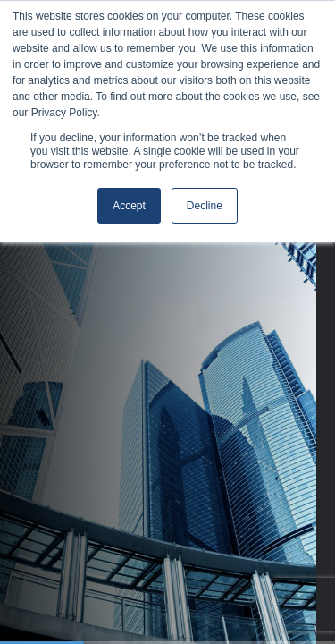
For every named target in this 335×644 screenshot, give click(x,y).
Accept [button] (129, 206)
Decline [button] (205, 206)
